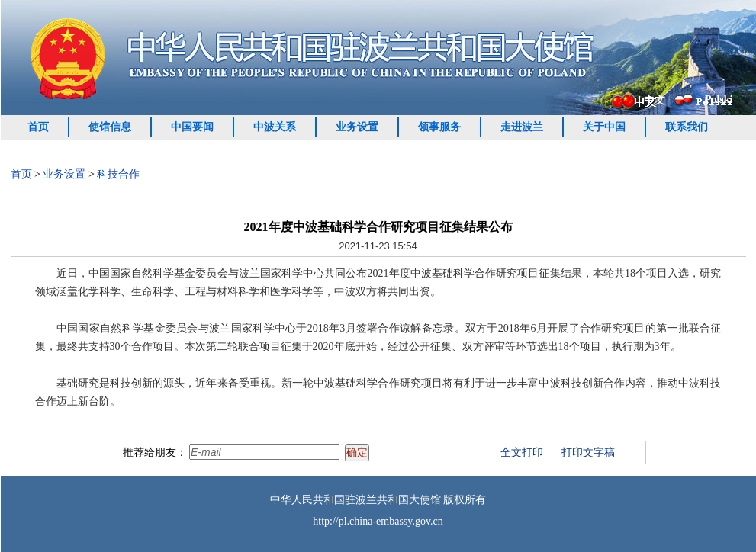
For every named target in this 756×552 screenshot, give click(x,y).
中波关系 (275, 127)
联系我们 (687, 127)
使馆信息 (110, 127)
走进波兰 (522, 127)
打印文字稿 (588, 453)
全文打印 (522, 453)
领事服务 (439, 127)
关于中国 (604, 127)
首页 (38, 127)
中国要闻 (192, 127)
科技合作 (118, 174)
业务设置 (357, 127)
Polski (719, 99)
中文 (655, 100)
